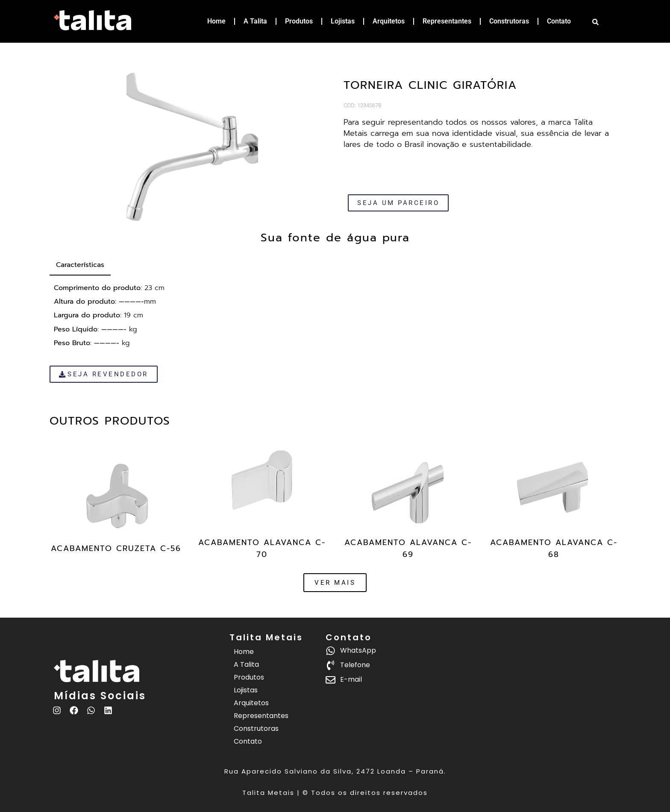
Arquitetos (389, 21)
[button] (335, 583)
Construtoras (509, 21)
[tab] (80, 265)
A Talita (255, 21)
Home (216, 21)
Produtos (299, 21)
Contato (559, 21)
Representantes (447, 21)
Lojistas (343, 21)
